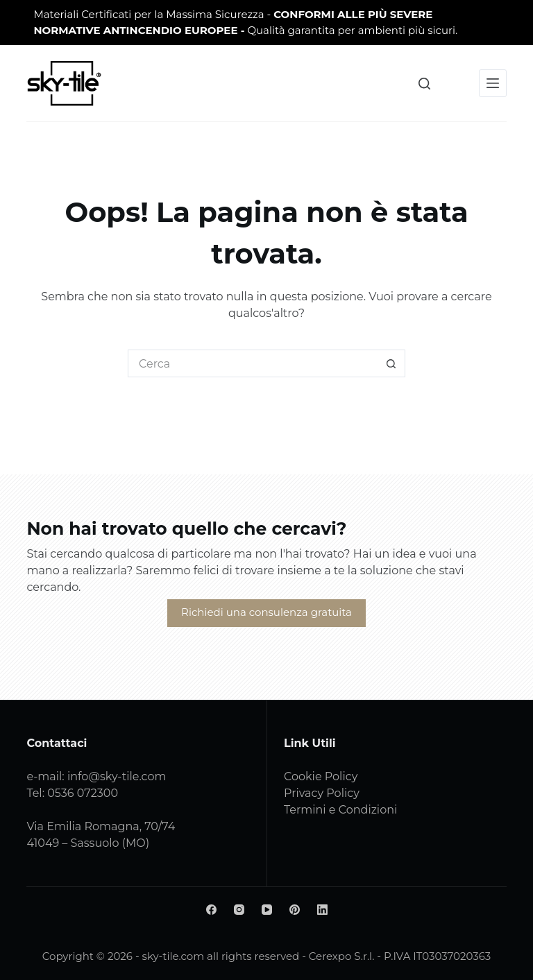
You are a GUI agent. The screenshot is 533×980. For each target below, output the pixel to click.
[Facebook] (211, 910)
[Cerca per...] (253, 363)
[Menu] (493, 83)
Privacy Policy (322, 793)
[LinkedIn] (322, 910)
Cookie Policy (321, 776)
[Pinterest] (295, 910)
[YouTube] (267, 910)
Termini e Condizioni (340, 810)
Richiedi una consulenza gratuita (266, 612)
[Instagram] (239, 910)
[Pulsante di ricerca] (391, 363)
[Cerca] (424, 84)
